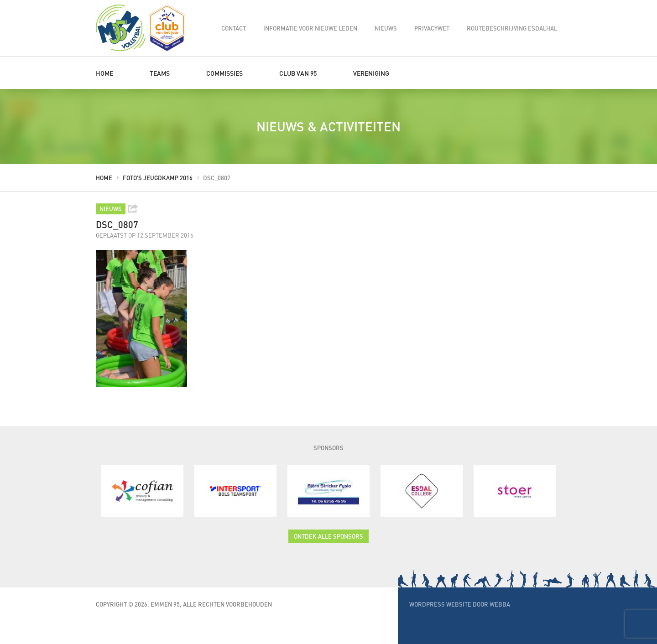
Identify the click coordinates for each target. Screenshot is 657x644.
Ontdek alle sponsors (328, 536)
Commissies (224, 73)
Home (104, 73)
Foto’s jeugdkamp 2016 (158, 178)
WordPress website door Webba (460, 604)
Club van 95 (298, 73)
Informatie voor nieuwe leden (310, 28)
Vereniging (371, 73)
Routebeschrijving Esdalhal (512, 28)
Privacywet (432, 28)
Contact (234, 28)
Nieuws (386, 28)
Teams (160, 73)
